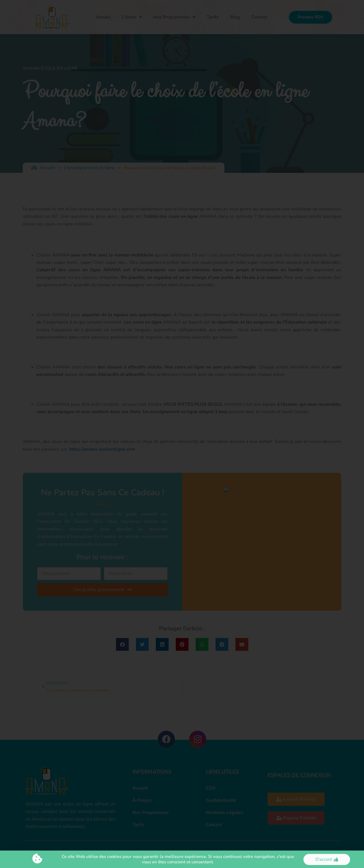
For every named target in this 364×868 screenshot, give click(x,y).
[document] (182, 434)
